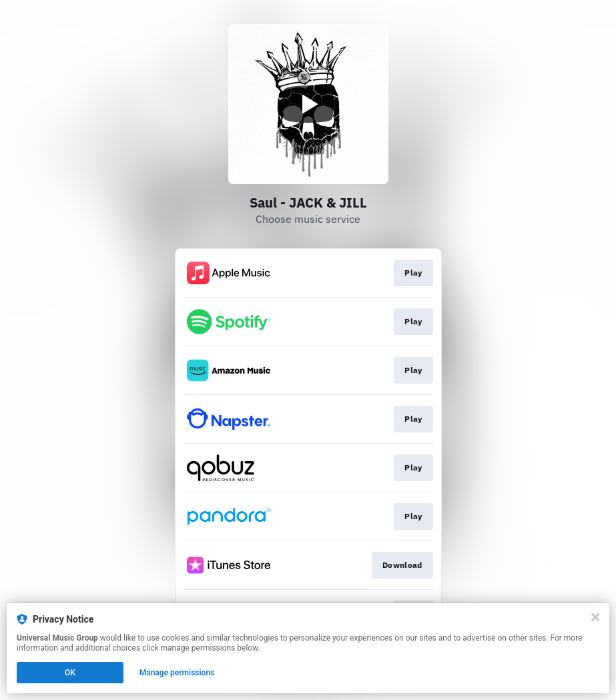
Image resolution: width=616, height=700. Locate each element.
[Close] (595, 617)
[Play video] (308, 104)
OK (70, 673)
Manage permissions (177, 673)
